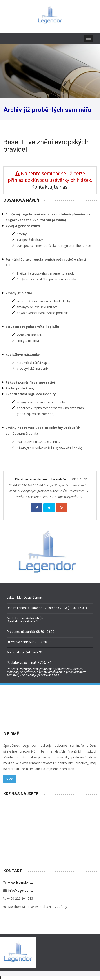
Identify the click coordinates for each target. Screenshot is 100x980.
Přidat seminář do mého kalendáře (41, 479)
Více (10, 779)
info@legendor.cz (21, 890)
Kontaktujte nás (49, 187)
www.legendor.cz (20, 882)
